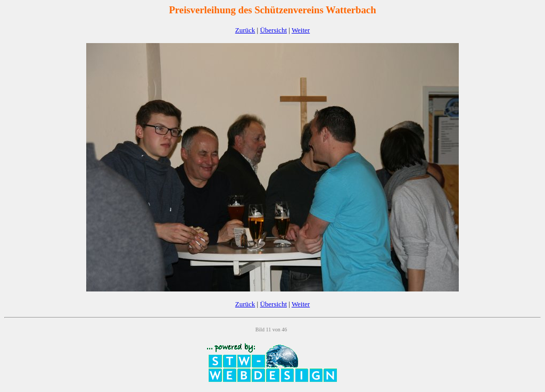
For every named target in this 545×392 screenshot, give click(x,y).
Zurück (245, 30)
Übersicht (273, 30)
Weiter (301, 30)
